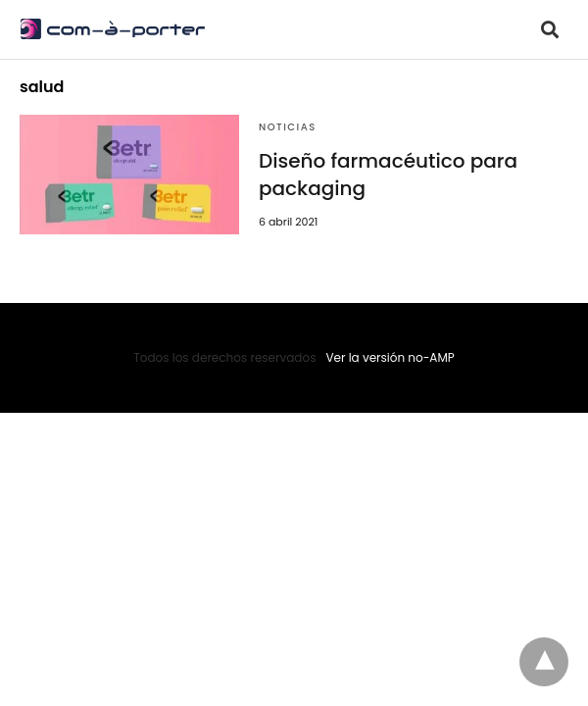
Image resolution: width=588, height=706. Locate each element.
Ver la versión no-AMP (390, 357)
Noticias (288, 127)
